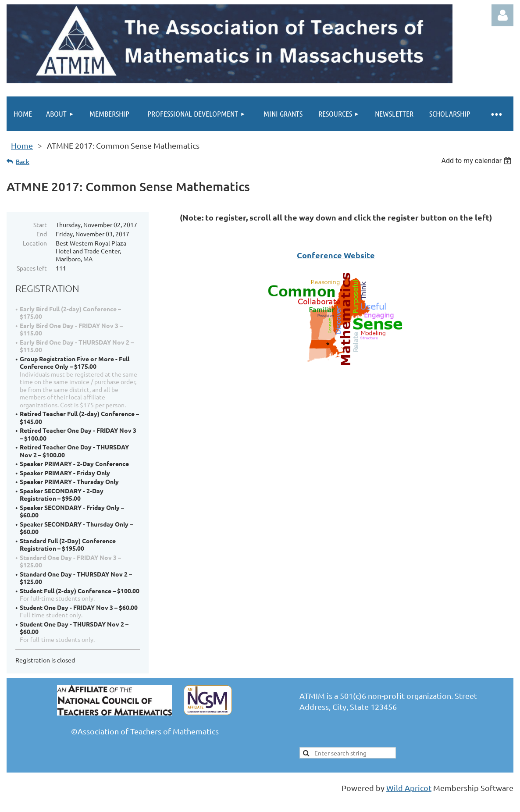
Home (22, 145)
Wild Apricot (409, 788)
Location (35, 243)
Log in (502, 15)
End (42, 234)
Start (40, 224)
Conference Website (336, 255)
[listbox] (477, 161)
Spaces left (32, 268)
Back (23, 162)
